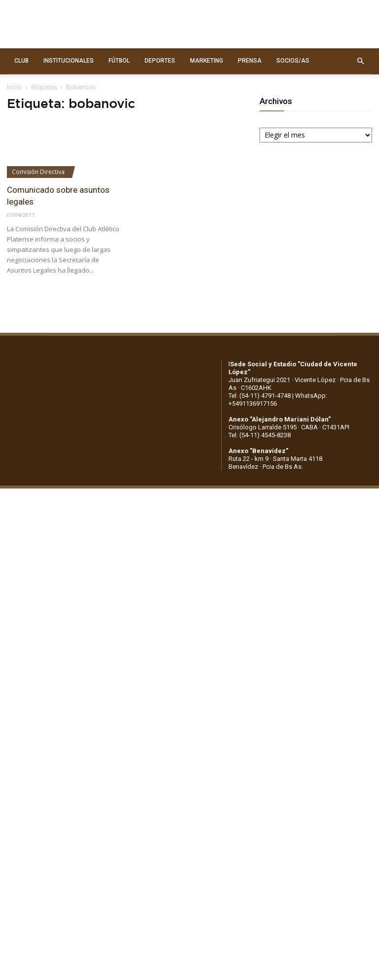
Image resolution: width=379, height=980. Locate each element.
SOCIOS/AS (293, 61)
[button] (360, 61)
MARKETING (207, 61)
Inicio (14, 87)
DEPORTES (160, 61)
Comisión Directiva (38, 172)
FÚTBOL (119, 61)
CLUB (21, 61)
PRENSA (250, 61)
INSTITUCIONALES (69, 61)
